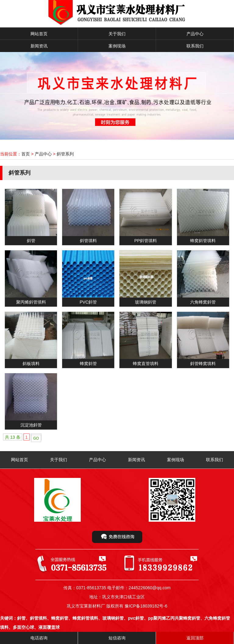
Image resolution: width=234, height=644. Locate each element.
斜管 (31, 241)
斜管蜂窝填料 (203, 364)
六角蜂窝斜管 (203, 302)
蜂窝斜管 (88, 364)
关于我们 (117, 34)
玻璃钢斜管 (146, 302)
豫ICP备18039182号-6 (146, 606)
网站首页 (39, 34)
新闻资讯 (39, 46)
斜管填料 (88, 241)
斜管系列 (65, 154)
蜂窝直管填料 (146, 364)
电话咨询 (39, 638)
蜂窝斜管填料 (203, 241)
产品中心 (195, 34)
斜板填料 (31, 364)
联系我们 (195, 46)
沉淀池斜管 (31, 425)
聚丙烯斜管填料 (31, 302)
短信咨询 (117, 638)
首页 (26, 154)
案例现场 (117, 46)
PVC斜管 (88, 302)
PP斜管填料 (146, 241)
